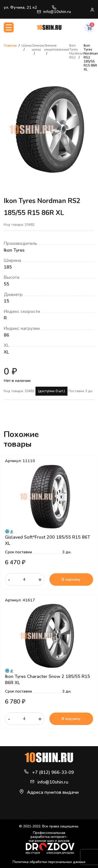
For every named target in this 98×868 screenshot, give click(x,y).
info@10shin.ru (54, 12)
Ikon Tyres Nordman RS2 (76, 51)
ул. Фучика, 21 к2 (20, 7)
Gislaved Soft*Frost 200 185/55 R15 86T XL (48, 540)
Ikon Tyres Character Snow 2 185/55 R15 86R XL (48, 679)
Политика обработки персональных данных (49, 862)
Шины (27, 45)
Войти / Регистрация (92, 9)
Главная (10, 45)
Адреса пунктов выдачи (53, 792)
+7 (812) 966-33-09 (54, 7)
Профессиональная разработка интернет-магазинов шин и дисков (50, 842)
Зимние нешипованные (57, 47)
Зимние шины (38, 47)
